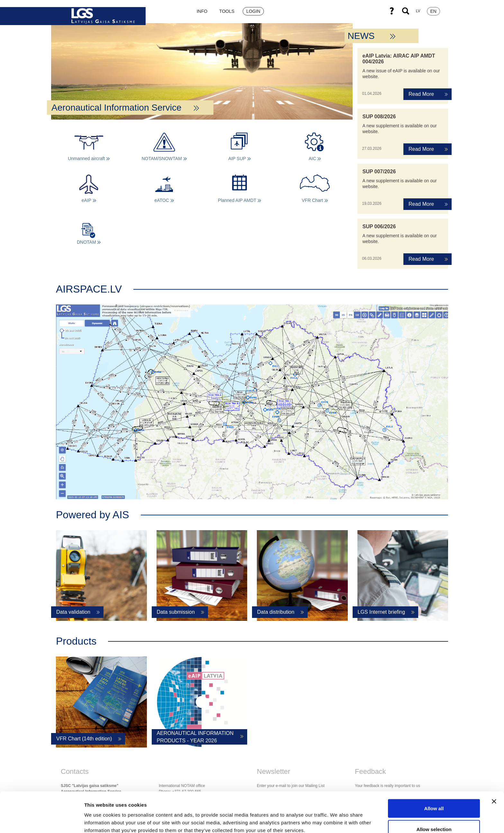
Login (253, 11)
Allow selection (434, 795)
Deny (434, 816)
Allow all (434, 774)
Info (202, 11)
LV (418, 11)
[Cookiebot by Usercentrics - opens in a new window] (42, 820)
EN (433, 11)
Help (392, 11)
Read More (421, 94)
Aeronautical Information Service (125, 108)
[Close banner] (494, 767)
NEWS (372, 36)
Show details (337, 816)
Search (406, 11)
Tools (227, 11)
